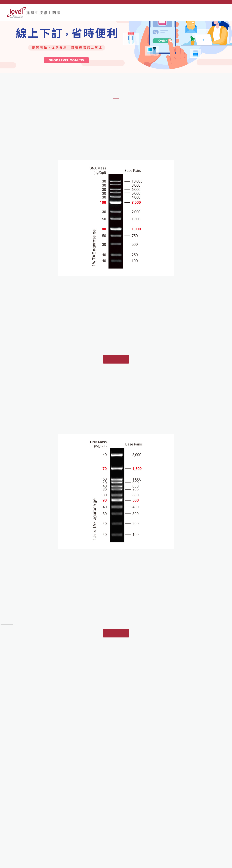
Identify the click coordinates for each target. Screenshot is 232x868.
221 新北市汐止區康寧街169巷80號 (37, 818)
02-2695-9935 (23, 824)
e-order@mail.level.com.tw (31, 837)
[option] (116, 58)
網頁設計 (209, 863)
